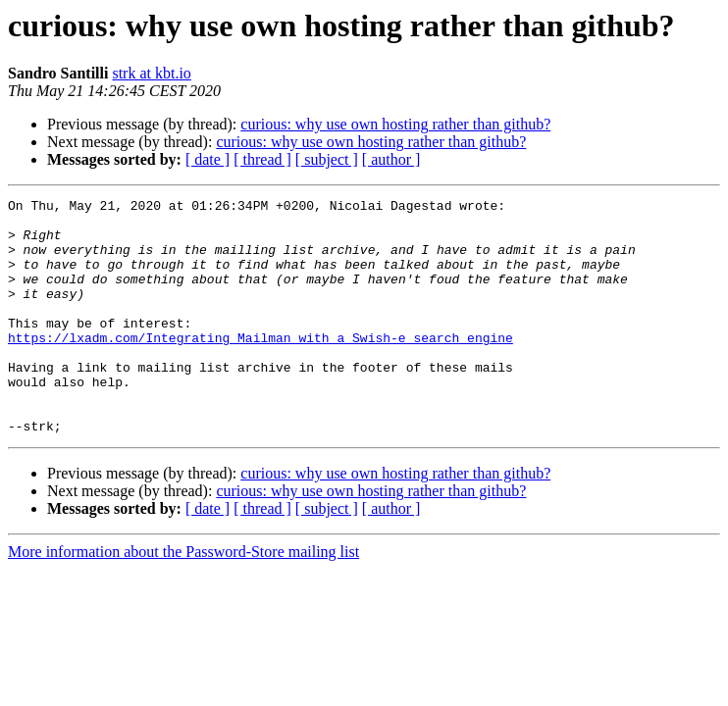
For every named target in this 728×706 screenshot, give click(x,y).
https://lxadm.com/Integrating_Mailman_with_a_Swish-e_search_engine (260, 367)
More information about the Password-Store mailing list (183, 599)
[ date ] (208, 159)
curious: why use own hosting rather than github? (395, 124)
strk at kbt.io (151, 73)
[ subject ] (327, 159)
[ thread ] (262, 159)
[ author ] (391, 159)
